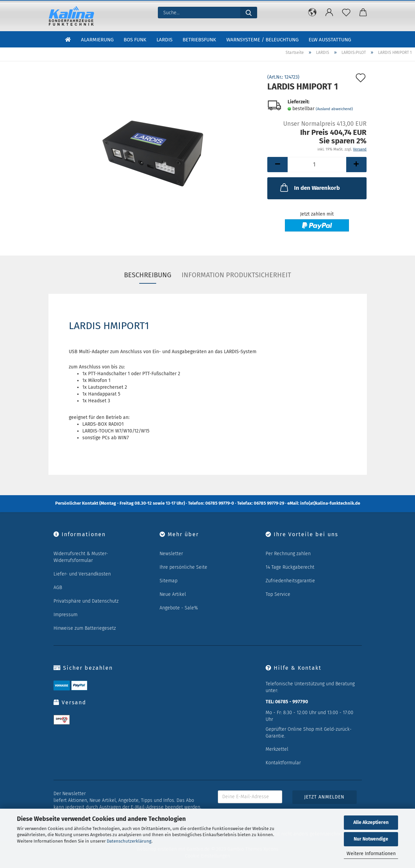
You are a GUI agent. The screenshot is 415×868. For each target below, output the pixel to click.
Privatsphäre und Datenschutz (86, 601)
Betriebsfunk (199, 40)
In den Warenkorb (309, 187)
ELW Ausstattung (330, 40)
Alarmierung (97, 40)
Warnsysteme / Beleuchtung (262, 40)
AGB (58, 588)
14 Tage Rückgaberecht (290, 567)
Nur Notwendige (371, 839)
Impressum (66, 615)
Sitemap (169, 581)
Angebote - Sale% (179, 608)
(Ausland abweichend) (334, 109)
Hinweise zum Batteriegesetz (85, 628)
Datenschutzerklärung (129, 841)
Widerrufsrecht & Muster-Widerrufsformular (81, 557)
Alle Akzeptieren (371, 822)
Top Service (278, 594)
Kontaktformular (283, 763)
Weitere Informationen (371, 854)
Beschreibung (148, 275)
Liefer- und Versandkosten (82, 574)
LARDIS (164, 40)
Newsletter (171, 554)
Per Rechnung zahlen (288, 554)
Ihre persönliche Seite (183, 567)
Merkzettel (277, 749)
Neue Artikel (173, 594)
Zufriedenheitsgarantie (290, 581)
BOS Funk (135, 40)
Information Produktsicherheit (236, 275)
